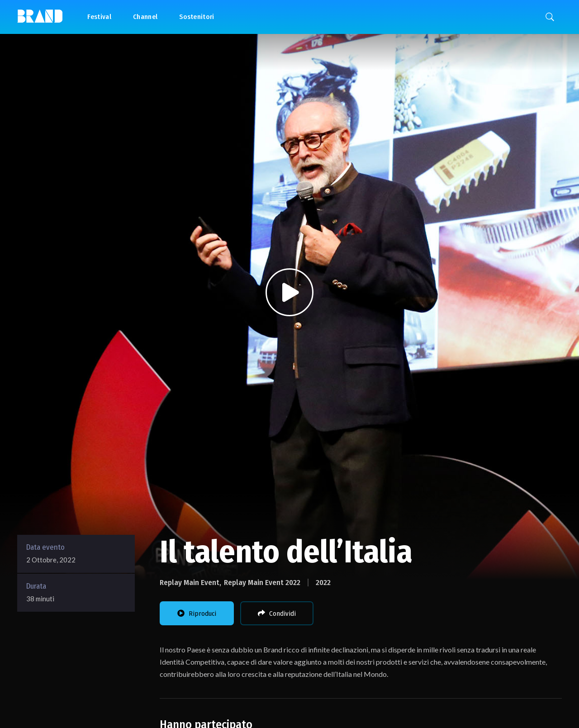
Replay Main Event (190, 583)
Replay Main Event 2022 (262, 583)
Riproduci (197, 614)
